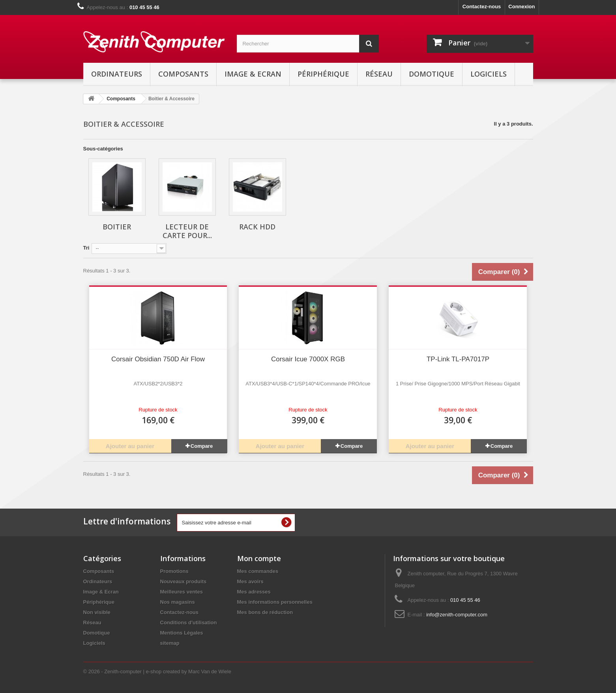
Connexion (521, 7)
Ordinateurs (117, 74)
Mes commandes (258, 571)
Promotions (174, 571)
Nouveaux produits (183, 581)
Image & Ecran (253, 74)
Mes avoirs (250, 581)
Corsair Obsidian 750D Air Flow (158, 359)
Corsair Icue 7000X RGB (308, 359)
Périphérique (323, 74)
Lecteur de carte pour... (187, 231)
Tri (86, 248)
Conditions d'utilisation (189, 623)
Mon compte (259, 558)
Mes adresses (254, 592)
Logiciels (489, 74)
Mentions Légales (182, 633)
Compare (202, 446)
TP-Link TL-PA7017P (458, 359)
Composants (183, 74)
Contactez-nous (482, 7)
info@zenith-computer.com (457, 615)
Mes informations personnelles (275, 602)
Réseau (379, 74)
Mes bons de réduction (265, 612)
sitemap (170, 643)
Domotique (432, 74)
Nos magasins (178, 602)
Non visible (97, 612)
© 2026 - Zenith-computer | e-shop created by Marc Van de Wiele (157, 671)
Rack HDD (257, 227)
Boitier (117, 227)
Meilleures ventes (182, 592)
